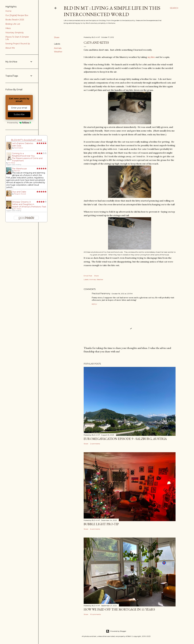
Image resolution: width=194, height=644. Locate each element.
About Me (10, 48)
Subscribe (19, 114)
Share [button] (57, 37)
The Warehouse (19, 169)
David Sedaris (18, 148)
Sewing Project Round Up (18, 44)
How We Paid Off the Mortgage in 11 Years (119, 609)
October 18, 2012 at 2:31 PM (122, 294)
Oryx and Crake (19, 192)
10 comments (95, 614)
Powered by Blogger (116, 631)
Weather (58, 52)
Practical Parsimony (101, 294)
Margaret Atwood (20, 194)
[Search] (174, 8)
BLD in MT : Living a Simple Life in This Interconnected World (112, 11)
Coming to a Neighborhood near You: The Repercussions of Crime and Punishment (27, 157)
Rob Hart (17, 171)
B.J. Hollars (18, 209)
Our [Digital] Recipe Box (17, 15)
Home (8, 11)
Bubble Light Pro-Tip (101, 524)
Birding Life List (13, 24)
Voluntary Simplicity (15, 33)
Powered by (19, 123)
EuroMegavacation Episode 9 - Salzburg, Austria (125, 439)
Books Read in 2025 (15, 20)
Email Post (88, 276)
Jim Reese (12, 163)
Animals (58, 48)
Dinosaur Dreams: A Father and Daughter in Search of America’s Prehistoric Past (29, 204)
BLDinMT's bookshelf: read (26, 140)
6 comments (95, 529)
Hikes (8, 28)
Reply (94, 304)
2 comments (95, 444)
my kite (151, 57)
